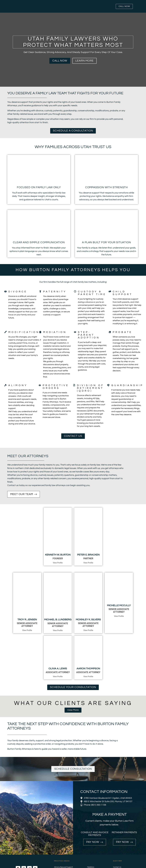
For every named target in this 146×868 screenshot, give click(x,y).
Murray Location (119, 848)
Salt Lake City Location (121, 854)
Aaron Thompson (88, 640)
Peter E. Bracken (88, 541)
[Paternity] (40, 291)
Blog (115, 842)
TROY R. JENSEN (27, 591)
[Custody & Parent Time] (75, 291)
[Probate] (110, 332)
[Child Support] (110, 291)
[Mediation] (40, 332)
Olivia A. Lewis (58, 640)
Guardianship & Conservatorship (66, 854)
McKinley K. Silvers (88, 591)
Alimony (18, 385)
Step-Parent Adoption (89, 335)
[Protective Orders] (40, 385)
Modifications (25, 332)
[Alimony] (5, 385)
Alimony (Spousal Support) (63, 839)
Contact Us (117, 839)
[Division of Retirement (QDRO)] (74, 385)
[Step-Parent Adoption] (75, 332)
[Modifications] (5, 332)
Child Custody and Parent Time (65, 842)
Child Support (123, 293)
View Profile (58, 549)
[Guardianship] (108, 385)
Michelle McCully (119, 591)
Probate (122, 332)
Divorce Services (60, 848)
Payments (117, 845)
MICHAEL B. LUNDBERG (58, 591)
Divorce (18, 292)
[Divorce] (5, 291)
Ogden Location (119, 851)
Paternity (55, 292)
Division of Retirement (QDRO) (90, 388)
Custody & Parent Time (92, 293)
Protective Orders (56, 387)
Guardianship (127, 385)
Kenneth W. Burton (58, 541)
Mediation (55, 332)
